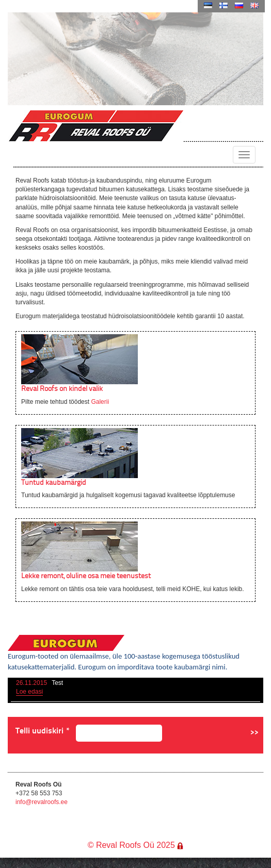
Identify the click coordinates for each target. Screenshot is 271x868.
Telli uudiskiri (43, 730)
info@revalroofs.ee (42, 802)
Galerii (100, 402)
